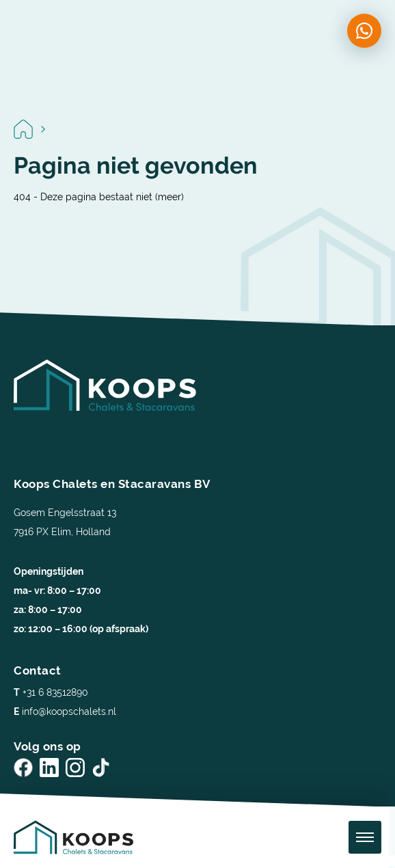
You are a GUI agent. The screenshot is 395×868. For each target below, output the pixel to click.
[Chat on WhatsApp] (364, 31)
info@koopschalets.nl (65, 711)
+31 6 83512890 (51, 692)
